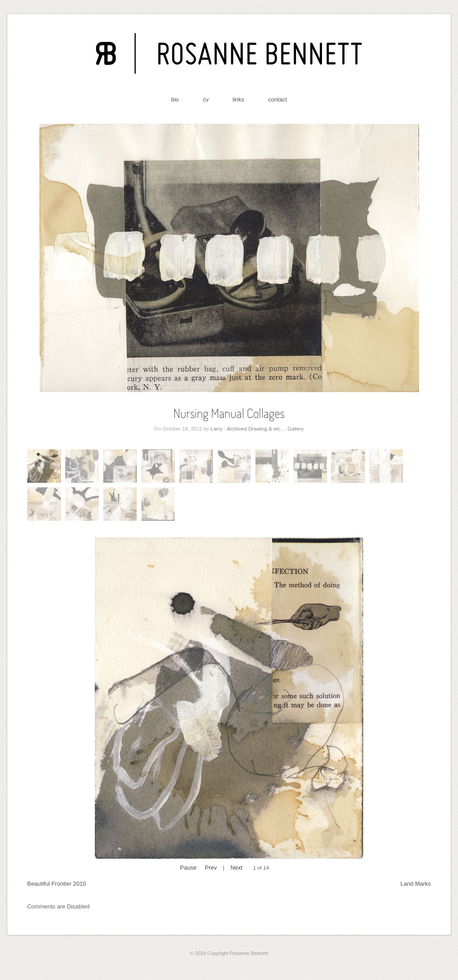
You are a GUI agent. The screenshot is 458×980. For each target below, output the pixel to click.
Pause (189, 868)
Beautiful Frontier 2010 (57, 884)
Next (236, 868)
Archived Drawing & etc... (256, 429)
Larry (216, 429)
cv (206, 99)
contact (278, 99)
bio (175, 99)
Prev (211, 868)
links (238, 99)
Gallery (296, 429)
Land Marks (416, 884)
